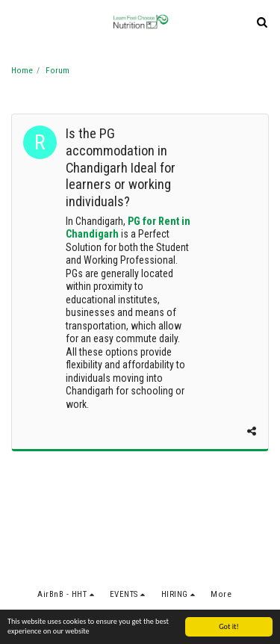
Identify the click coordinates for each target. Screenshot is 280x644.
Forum (57, 71)
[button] (16, 22)
